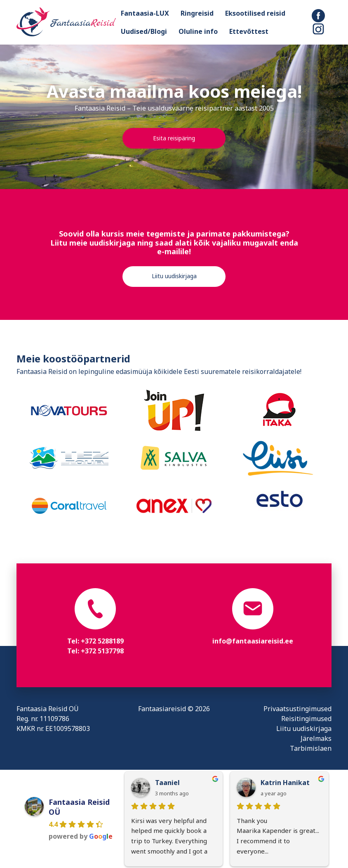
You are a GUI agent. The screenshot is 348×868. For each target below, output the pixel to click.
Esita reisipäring (174, 138)
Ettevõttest (249, 31)
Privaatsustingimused (297, 709)
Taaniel (167, 783)
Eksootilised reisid (255, 13)
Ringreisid (197, 13)
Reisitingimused (306, 719)
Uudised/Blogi (144, 31)
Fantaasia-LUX (145, 13)
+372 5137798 (102, 651)
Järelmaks (316, 738)
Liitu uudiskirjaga (174, 276)
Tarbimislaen (311, 748)
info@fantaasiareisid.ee (253, 641)
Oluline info (198, 31)
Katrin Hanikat (285, 783)
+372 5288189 (102, 641)
